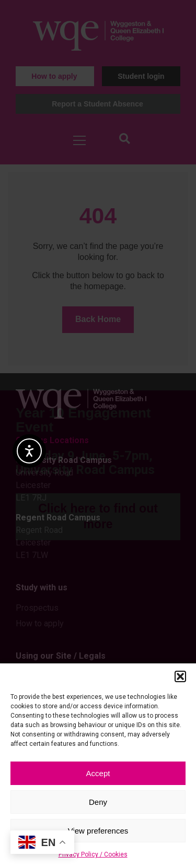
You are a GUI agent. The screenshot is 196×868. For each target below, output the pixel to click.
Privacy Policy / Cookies (93, 854)
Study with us (42, 587)
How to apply (40, 623)
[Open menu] (79, 140)
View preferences (98, 831)
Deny (98, 802)
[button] (180, 676)
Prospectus (37, 608)
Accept (98, 773)
